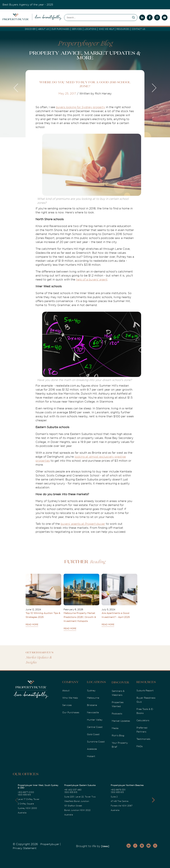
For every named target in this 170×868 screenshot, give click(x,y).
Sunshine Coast (96, 742)
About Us (43, 29)
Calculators (143, 720)
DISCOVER (30, 29)
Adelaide (92, 749)
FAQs (140, 746)
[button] (153, 800)
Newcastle (93, 712)
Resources (123, 29)
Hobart (91, 756)
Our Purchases (60, 29)
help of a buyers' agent (92, 280)
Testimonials (143, 739)
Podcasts (117, 714)
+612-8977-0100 (26, 792)
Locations (90, 29)
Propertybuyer (50, 844)
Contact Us (138, 29)
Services (67, 705)
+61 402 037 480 (73, 790)
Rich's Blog (118, 735)
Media (115, 728)
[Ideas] (105, 846)
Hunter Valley (95, 720)
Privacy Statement (25, 848)
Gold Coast (93, 734)
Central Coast (95, 727)
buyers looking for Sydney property (81, 107)
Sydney (91, 690)
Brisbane (92, 705)
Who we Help (106, 29)
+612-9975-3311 (118, 790)
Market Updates (121, 721)
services (77, 29)
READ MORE (32, 625)
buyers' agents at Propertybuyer (83, 524)
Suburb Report (145, 690)
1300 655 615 (24, 795)
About (66, 690)
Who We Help (70, 698)
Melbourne (93, 698)
